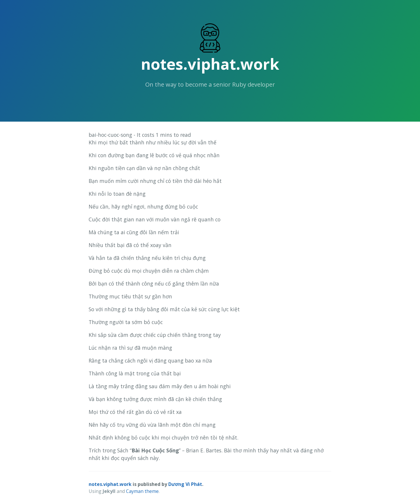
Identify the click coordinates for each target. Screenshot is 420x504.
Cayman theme (142, 491)
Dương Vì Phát (185, 484)
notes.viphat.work (210, 64)
